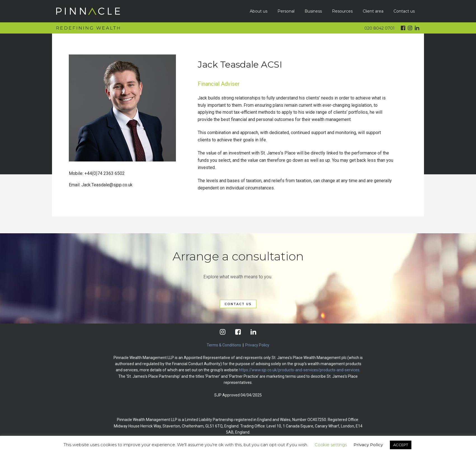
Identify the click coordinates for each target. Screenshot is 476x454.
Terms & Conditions (224, 345)
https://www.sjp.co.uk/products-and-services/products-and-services (299, 370)
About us (259, 11)
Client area (373, 11)
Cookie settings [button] (331, 445)
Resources (342, 11)
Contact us (404, 11)
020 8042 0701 (380, 28)
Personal (286, 11)
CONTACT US (238, 304)
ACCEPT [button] (401, 445)
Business (313, 11)
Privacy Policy (257, 345)
